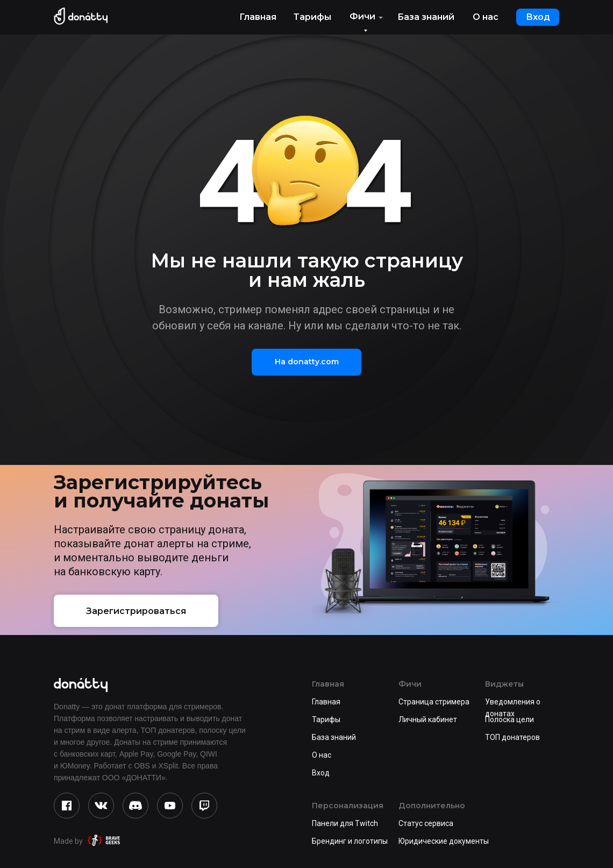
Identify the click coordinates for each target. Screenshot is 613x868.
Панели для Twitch (345, 823)
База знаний (426, 17)
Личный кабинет (428, 719)
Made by (68, 841)
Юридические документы (444, 841)
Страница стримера (434, 702)
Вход (538, 17)
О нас (486, 17)
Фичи (362, 16)
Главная (258, 17)
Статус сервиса (426, 823)
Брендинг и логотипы (350, 841)
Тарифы (312, 17)
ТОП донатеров (512, 737)
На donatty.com (307, 362)
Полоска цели (509, 719)
